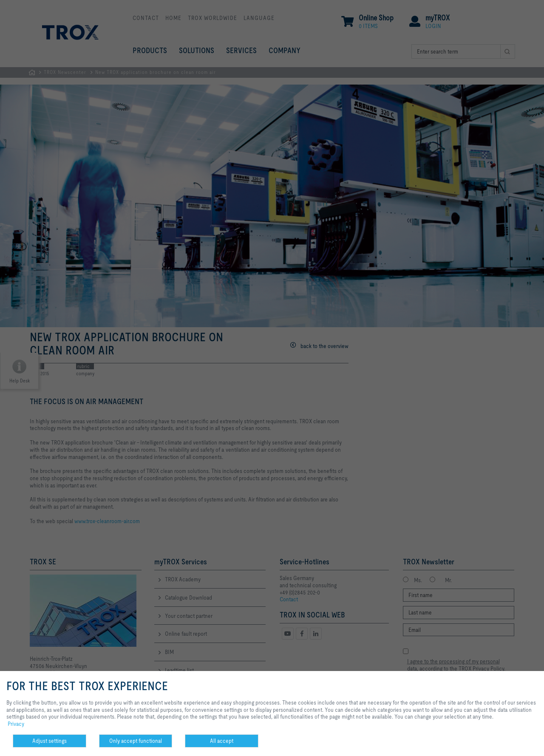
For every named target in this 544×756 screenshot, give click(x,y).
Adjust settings (50, 741)
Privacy (16, 724)
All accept (222, 741)
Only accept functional (136, 741)
